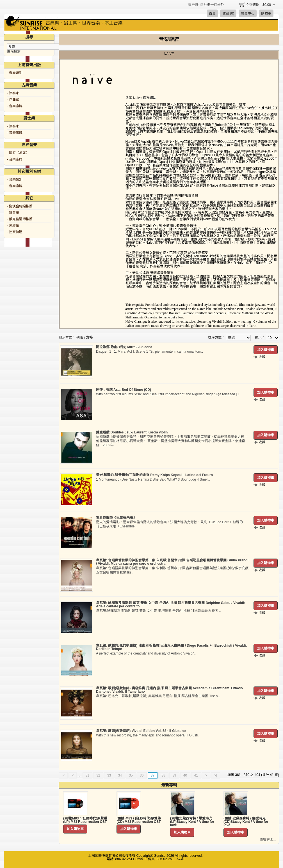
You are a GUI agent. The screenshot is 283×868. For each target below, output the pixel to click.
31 (87, 775)
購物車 (266, 13)
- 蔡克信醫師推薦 (20, 219)
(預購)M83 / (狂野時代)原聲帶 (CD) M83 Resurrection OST (139, 820)
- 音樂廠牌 (15, 106)
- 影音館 (13, 213)
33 (109, 775)
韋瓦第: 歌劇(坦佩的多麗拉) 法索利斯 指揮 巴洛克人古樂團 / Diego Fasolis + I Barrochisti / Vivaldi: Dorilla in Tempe (172, 647)
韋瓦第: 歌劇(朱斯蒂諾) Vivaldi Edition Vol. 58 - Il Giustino (141, 731)
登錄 (195, 5)
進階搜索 (14, 51)
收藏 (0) (228, 13)
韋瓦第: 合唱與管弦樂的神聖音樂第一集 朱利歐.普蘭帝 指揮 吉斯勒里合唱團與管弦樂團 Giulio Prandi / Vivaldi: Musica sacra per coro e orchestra (172, 562)
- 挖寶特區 (15, 232)
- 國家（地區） (18, 153)
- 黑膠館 (13, 226)
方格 (89, 337)
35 (131, 775)
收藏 (262, 357)
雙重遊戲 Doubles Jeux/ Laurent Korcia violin (132, 432)
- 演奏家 (13, 93)
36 (142, 775)
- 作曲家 (13, 100)
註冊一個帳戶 (214, 5)
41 (196, 775)
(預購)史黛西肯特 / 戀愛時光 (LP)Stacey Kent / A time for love (192, 822)
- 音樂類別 (15, 73)
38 (163, 775)
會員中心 (248, 13)
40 (185, 775)
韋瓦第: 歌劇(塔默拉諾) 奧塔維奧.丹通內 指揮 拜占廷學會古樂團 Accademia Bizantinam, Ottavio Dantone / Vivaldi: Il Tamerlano (169, 690)
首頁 (212, 13)
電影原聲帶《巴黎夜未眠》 (116, 518)
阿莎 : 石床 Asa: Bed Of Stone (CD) (124, 390)
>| (216, 775)
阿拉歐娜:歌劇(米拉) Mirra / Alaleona (124, 347)
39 (174, 775)
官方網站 (149, 98)
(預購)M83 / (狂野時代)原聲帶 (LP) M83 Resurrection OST (85, 820)
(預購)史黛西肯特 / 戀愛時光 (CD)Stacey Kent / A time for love (246, 822)
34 (120, 775)
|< (63, 775)
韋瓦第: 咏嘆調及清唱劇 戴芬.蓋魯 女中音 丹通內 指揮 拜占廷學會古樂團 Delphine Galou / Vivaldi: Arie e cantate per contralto (171, 605)
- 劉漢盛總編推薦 (20, 206)
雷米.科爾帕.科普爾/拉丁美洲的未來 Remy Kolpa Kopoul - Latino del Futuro (154, 475)
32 (98, 775)
